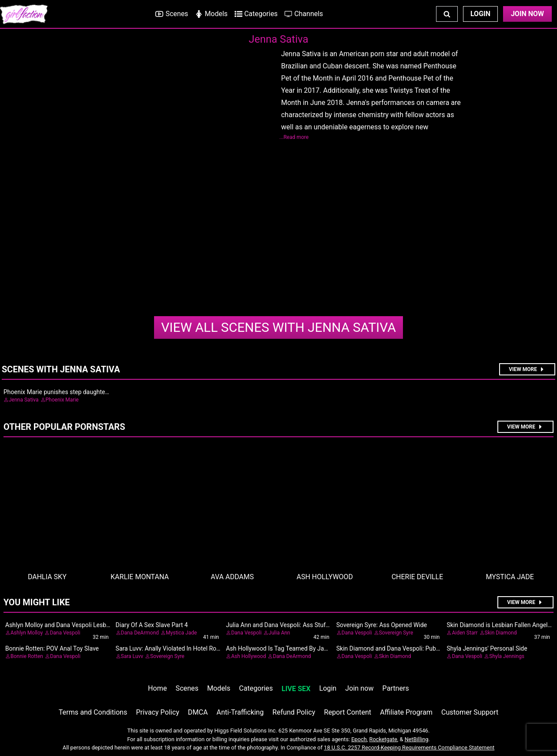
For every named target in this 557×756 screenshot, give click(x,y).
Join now (359, 688)
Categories (256, 688)
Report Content (347, 712)
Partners (396, 688)
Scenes (187, 688)
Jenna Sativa (278, 327)
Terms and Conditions (93, 712)
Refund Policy (294, 712)
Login (480, 14)
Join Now (527, 14)
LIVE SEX (296, 689)
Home (157, 688)
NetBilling (417, 739)
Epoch (359, 739)
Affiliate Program (406, 712)
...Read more (294, 137)
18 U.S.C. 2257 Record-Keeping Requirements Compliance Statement (409, 748)
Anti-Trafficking (240, 712)
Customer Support (470, 712)
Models (219, 688)
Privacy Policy (157, 712)
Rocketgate (383, 739)
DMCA (198, 712)
